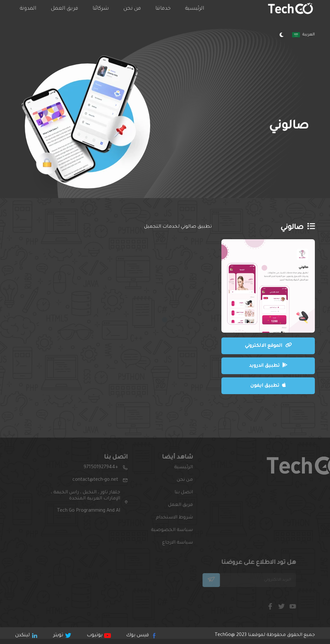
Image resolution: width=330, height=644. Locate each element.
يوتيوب (98, 635)
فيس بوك (141, 635)
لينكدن (26, 635)
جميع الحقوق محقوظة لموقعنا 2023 (265, 635)
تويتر (62, 635)
